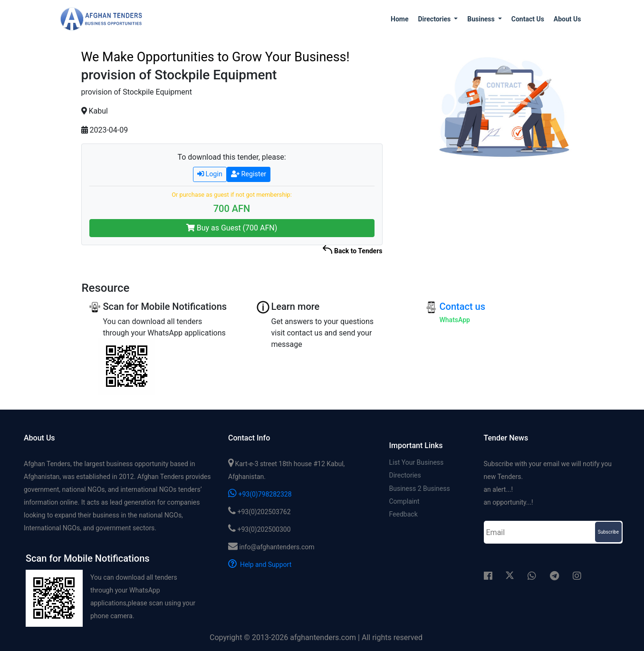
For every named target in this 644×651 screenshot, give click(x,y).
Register (249, 174)
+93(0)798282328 (260, 494)
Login (210, 174)
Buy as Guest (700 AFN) (232, 228)
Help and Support (260, 565)
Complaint (404, 504)
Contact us (528, 19)
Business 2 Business (420, 490)
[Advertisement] (503, 239)
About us (567, 19)
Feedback (404, 517)
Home (399, 19)
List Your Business (417, 462)
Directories (405, 476)
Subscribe (608, 532)
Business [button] (482, 19)
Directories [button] (435, 19)
